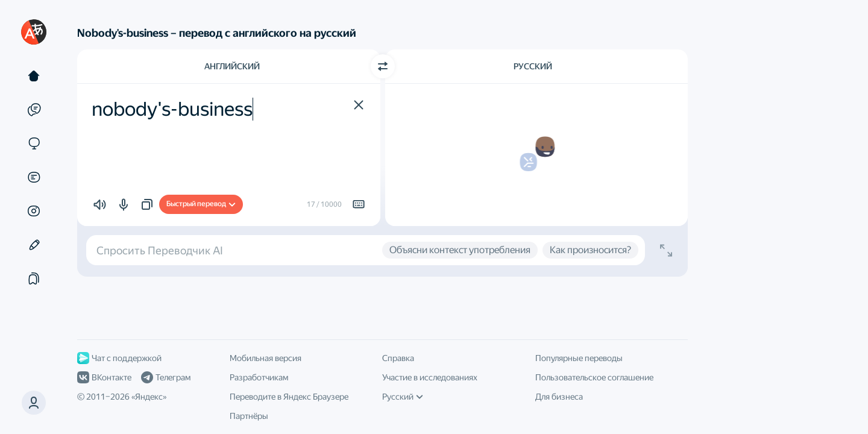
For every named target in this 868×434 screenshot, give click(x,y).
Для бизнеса (559, 397)
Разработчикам (259, 377)
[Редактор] (34, 245)
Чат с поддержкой (119, 358)
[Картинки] (34, 211)
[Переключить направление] (383, 66)
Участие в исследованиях (430, 377)
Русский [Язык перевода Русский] (533, 66)
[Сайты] (34, 143)
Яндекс (149, 397)
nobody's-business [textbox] (172, 109)
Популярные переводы (579, 358)
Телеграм (166, 377)
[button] (34, 403)
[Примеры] (34, 110)
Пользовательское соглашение (594, 377)
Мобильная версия (266, 358)
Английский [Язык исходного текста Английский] (232, 66)
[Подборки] (34, 278)
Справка (398, 358)
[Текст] (34, 76)
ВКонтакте (104, 377)
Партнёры (249, 416)
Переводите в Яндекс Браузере (289, 397)
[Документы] (34, 177)
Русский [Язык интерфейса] (403, 397)
